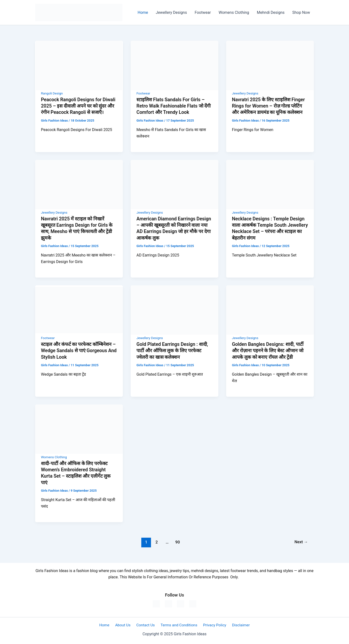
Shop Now (301, 12)
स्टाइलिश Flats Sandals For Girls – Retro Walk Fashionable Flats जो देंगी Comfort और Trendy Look (172, 106)
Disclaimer (238, 625)
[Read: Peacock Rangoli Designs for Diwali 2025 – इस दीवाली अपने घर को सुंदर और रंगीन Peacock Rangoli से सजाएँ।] (79, 65)
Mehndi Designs (271, 12)
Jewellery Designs (171, 12)
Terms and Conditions (178, 625)
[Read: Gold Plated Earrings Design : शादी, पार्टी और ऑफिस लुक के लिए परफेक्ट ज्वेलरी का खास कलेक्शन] (174, 309)
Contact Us (146, 625)
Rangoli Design (52, 93)
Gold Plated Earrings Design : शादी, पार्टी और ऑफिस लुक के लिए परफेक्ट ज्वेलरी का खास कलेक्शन (173, 350)
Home (143, 12)
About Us (124, 625)
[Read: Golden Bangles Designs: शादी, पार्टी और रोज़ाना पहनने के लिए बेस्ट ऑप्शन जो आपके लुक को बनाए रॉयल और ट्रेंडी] (270, 309)
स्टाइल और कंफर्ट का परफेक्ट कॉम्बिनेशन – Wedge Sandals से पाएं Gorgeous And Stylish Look (79, 350)
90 (177, 541)
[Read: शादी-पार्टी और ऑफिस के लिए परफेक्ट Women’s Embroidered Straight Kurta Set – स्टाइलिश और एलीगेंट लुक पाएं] (79, 428)
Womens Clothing (234, 12)
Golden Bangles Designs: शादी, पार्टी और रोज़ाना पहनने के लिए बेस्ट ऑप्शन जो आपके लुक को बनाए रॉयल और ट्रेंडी (269, 350)
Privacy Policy (213, 625)
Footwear (203, 12)
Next (301, 541)
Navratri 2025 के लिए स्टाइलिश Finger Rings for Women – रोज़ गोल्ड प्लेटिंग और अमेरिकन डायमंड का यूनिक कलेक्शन (270, 106)
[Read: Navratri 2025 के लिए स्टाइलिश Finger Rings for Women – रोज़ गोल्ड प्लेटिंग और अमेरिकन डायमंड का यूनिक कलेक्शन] (270, 65)
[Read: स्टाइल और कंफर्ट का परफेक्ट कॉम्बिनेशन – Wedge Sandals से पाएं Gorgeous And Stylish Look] (79, 309)
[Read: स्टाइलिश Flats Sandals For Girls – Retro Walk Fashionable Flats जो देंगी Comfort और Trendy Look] (174, 65)
